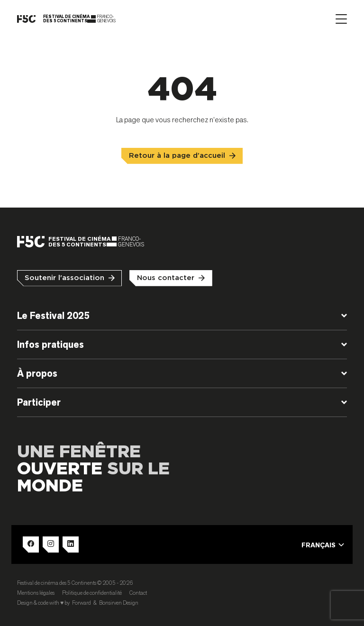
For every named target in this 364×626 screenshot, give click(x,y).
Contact (138, 593)
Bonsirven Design (119, 603)
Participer (39, 402)
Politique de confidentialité (92, 593)
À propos (37, 373)
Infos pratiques (50, 345)
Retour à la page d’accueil (177, 156)
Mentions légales (36, 593)
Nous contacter (166, 278)
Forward (82, 603)
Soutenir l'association (64, 278)
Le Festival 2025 (53, 316)
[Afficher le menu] (341, 19)
